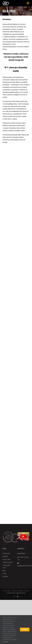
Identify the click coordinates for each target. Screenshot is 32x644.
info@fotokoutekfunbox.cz (23, 565)
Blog (4, 571)
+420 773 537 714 (23, 559)
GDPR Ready (22, 593)
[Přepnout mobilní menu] (28, 3)
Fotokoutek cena (6, 566)
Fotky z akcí (7, 559)
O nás (4, 574)
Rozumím (25, 630)
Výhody (5, 556)
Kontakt (5, 576)
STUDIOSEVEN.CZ (11, 593)
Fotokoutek (6, 553)
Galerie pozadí (7, 562)
